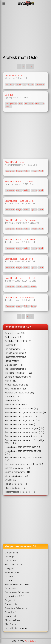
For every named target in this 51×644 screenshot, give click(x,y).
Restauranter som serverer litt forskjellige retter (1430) (25, 442)
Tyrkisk (34, 171)
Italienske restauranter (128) (18, 373)
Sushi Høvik (10, 588)
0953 (29, 242)
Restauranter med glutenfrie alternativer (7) (25, 413)
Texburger (10, 557)
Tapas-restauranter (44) (16, 484)
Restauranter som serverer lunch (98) (23, 447)
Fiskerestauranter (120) (16, 357)
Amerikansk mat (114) (16, 333)
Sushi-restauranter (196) (16, 476)
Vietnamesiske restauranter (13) (20, 492)
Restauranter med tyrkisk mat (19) (21, 417)
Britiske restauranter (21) (17, 353)
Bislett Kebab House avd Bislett (20, 182)
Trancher (9, 577)
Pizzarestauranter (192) (16, 405)
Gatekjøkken (40, 84)
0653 (21, 78)
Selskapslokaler (11, 104)
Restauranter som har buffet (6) (20, 424)
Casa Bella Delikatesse (16, 608)
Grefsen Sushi (12, 553)
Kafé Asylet (10, 616)
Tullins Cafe (10, 561)
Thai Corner (10, 624)
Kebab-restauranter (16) (16, 385)
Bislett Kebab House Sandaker (19, 297)
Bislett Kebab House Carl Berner (20, 201)
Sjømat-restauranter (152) (17, 468)
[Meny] (4, 3)
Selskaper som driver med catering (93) (24, 464)
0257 (21, 97)
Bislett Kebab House (15, 162)
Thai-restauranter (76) (15, 488)
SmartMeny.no (32, 641)
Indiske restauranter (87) (17, 369)
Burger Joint (11, 600)
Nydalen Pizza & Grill (15, 596)
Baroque (9, 95)
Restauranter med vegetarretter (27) (22, 420)
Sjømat (18, 84)
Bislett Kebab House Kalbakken (20, 240)
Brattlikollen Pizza (13, 565)
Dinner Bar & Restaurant (16, 628)
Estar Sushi (10, 612)
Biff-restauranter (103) (16, 349)
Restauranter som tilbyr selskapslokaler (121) (24, 459)
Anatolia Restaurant (14, 76)
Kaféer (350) (11, 381)
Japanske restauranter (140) (19, 377)
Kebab (41, 171)
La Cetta (9, 581)
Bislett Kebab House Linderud (19, 259)
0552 (32, 223)
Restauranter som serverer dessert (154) (24, 432)
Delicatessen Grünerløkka (17, 592)
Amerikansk (40, 104)
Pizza (21, 104)
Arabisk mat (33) (13, 337)
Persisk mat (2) (12, 401)
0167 (27, 184)
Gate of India (11, 604)
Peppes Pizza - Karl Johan (18, 584)
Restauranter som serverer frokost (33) (24, 436)
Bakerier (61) (11, 345)
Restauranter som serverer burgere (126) (25, 428)
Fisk (24, 84)
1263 (30, 165)
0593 (29, 204)
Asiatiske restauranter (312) (18, 341)
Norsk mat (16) (12, 397)
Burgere (19, 171)
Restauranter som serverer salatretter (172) (23, 452)
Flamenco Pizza (13, 620)
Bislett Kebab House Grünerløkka (21, 220)
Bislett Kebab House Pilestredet (20, 278)
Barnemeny (10, 84)
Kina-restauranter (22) (15, 389)
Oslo (26, 78)
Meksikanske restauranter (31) (19, 393)
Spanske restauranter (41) (17, 472)
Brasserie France (13, 573)
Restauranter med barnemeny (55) (21, 409)
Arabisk (31, 84)
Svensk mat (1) (12, 480)
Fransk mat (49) (13, 361)
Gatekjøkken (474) (14, 365)
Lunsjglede (10, 569)
